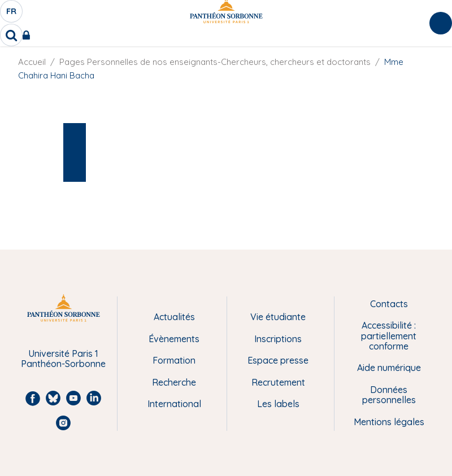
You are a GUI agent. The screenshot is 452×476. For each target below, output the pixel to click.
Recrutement (278, 382)
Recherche (174, 382)
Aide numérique (389, 368)
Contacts (389, 304)
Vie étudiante (278, 317)
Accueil (32, 62)
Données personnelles (389, 395)
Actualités (174, 317)
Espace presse (278, 360)
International (174, 404)
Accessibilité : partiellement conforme (389, 336)
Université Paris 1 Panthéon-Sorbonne (63, 359)
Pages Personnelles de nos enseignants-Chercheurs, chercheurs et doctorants (215, 62)
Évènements (174, 339)
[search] (11, 35)
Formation (174, 360)
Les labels (278, 404)
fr (12, 14)
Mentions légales (389, 422)
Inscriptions (278, 339)
